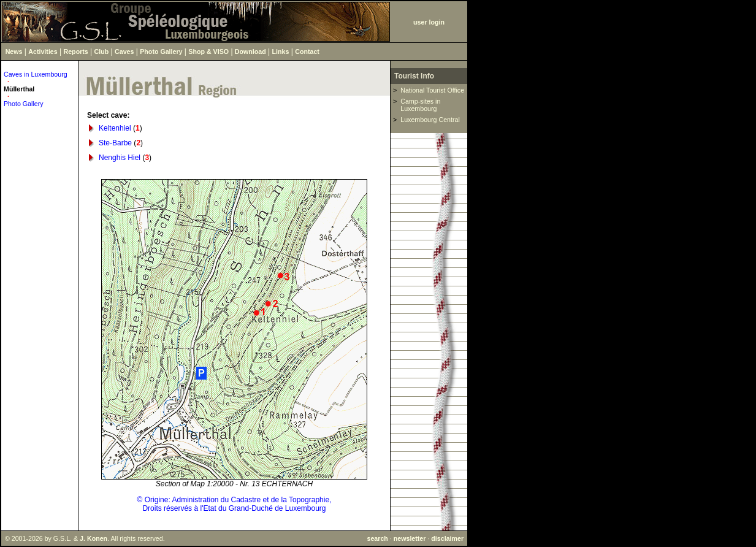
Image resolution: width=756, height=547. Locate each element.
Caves (124, 52)
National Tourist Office (432, 90)
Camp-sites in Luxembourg (420, 105)
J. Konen (94, 538)
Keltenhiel (115, 128)
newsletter (410, 538)
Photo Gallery (161, 52)
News (14, 52)
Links (281, 52)
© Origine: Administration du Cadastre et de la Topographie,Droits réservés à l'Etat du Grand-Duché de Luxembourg (235, 504)
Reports (76, 52)
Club (102, 52)
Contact (307, 52)
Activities (43, 52)
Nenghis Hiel (120, 158)
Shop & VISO (208, 52)
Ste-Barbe (115, 143)
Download (250, 52)
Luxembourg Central (430, 120)
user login (429, 22)
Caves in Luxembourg (36, 74)
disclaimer (447, 538)
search (377, 538)
